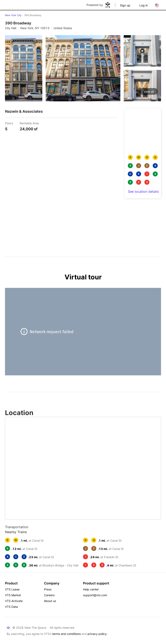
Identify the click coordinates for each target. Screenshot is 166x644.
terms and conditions (67, 634)
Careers (49, 595)
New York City (13, 15)
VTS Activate (14, 601)
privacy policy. (98, 634)
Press (48, 589)
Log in (144, 5)
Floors (9, 123)
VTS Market (13, 595)
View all (149, 92)
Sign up (125, 5)
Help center (91, 589)
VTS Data (11, 607)
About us (50, 601)
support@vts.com (95, 595)
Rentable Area (29, 123)
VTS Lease (12, 589)
